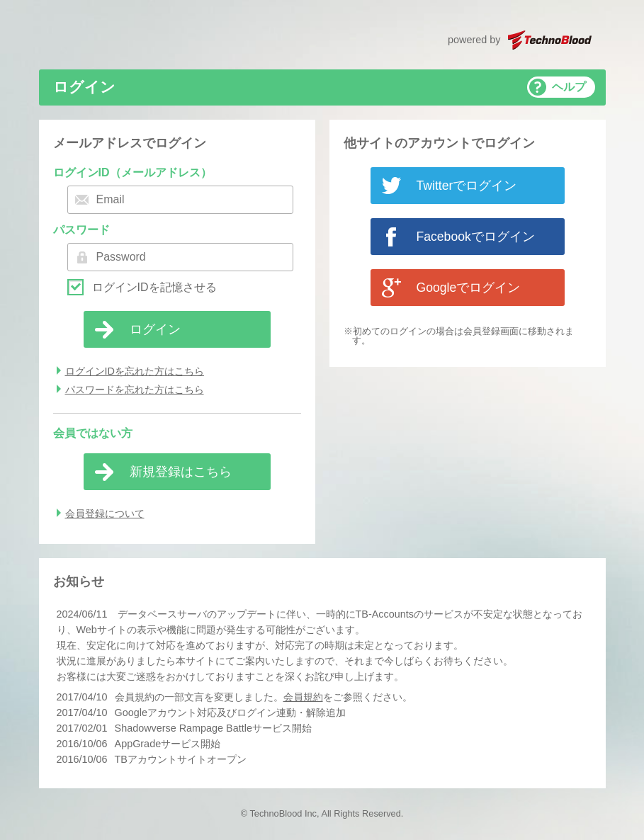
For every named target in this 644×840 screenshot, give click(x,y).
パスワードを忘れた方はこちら (135, 390)
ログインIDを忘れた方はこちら (135, 371)
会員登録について (105, 513)
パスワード (81, 230)
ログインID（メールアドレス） (132, 172)
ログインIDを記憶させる (154, 288)
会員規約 (303, 697)
